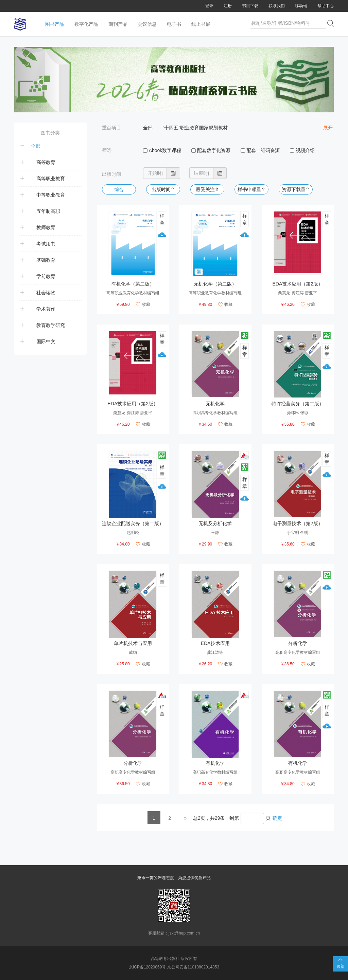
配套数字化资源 (214, 150)
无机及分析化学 (215, 523)
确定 (277, 818)
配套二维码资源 (263, 150)
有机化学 (215, 763)
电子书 (174, 24)
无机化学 (215, 404)
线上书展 (201, 24)
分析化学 (298, 643)
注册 (228, 6)
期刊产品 (118, 24)
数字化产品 (86, 24)
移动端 (301, 6)
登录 (209, 6)
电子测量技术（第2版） (298, 523)
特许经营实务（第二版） (298, 404)
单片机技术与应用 (133, 643)
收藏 (143, 304)
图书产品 (55, 24)
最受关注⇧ (207, 189)
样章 (162, 219)
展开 (328, 128)
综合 (119, 189)
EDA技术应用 (215, 643)
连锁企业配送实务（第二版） (133, 523)
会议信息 (147, 24)
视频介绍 (305, 150)
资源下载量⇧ (296, 189)
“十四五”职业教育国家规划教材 (195, 128)
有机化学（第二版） (133, 284)
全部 (148, 128)
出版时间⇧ (163, 189)
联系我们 (277, 6)
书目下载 (250, 6)
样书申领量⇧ (251, 189)
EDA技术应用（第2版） (298, 284)
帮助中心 (326, 6)
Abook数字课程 (165, 150)
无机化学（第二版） (215, 284)
